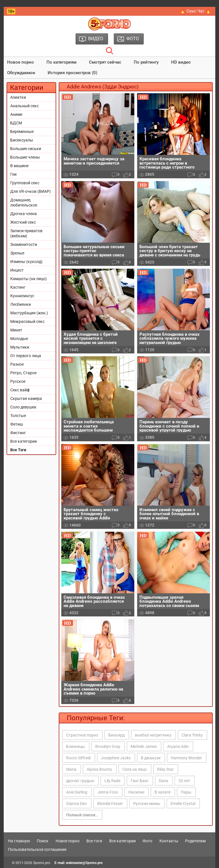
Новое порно (21, 62)
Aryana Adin (178, 746)
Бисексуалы (22, 140)
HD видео (181, 62)
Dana (164, 781)
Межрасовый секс (27, 321)
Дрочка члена (24, 214)
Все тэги (94, 841)
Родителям (195, 841)
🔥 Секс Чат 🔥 (195, 11)
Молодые (19, 339)
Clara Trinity (192, 735)
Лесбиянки (21, 304)
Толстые (18, 416)
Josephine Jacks (116, 758)
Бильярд (116, 735)
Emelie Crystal (183, 804)
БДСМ (16, 123)
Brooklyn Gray (108, 746)
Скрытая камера (26, 398)
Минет (16, 330)
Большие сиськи (26, 149)
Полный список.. (82, 815)
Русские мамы (147, 804)
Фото (147, 841)
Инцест (17, 270)
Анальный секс (25, 106)
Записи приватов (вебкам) (26, 233)
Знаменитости (24, 244)
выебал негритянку (153, 735)
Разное (17, 364)
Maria (71, 769)
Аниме (16, 114)
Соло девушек (23, 407)
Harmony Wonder (186, 758)
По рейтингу (146, 62)
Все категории (24, 441)
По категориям (61, 62)
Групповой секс (25, 183)
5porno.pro (42, 863)
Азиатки (18, 97)
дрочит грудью (80, 781)
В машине (19, 166)
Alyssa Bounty (99, 769)
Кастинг (18, 287)
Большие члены (25, 157)
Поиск (43, 841)
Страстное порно (82, 735)
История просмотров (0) (72, 73)
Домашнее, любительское (24, 203)
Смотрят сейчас (105, 62)
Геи (13, 174)
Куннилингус (22, 296)
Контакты (169, 841)
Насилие (136, 792)
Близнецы (76, 746)
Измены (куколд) (26, 262)
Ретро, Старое (23, 373)
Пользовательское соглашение (37, 849)
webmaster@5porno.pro (84, 863)
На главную (19, 841)
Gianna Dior (77, 804)
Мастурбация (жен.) (29, 313)
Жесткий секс (23, 222)
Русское (18, 381)
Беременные (22, 131)
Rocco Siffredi (78, 758)
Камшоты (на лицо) (29, 279)
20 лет (184, 781)
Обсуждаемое (21, 73)
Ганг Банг (140, 781)
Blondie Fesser (110, 804)
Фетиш (17, 424)
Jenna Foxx (108, 792)
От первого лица (26, 356)
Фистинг (18, 433)
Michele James (144, 746)
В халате (163, 792)
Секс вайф (20, 390)
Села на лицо (135, 769)
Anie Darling (77, 792)
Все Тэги (18, 450)
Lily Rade (112, 781)
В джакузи (151, 758)
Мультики (20, 347)
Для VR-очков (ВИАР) (31, 191)
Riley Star (165, 769)
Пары (186, 792)
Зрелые (17, 253)
